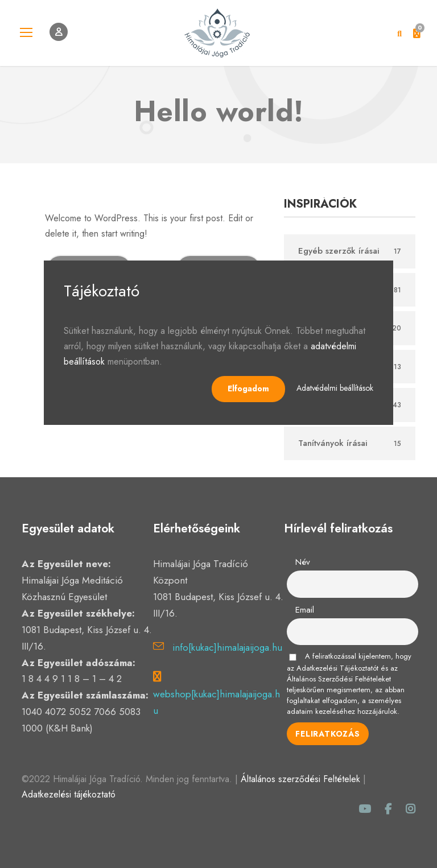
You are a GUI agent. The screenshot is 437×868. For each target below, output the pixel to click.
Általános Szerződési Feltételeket (339, 679)
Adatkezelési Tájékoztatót (337, 668)
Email (305, 610)
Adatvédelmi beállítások (335, 388)
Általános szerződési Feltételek (300, 779)
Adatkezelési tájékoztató (69, 794)
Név (303, 562)
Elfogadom (248, 388)
